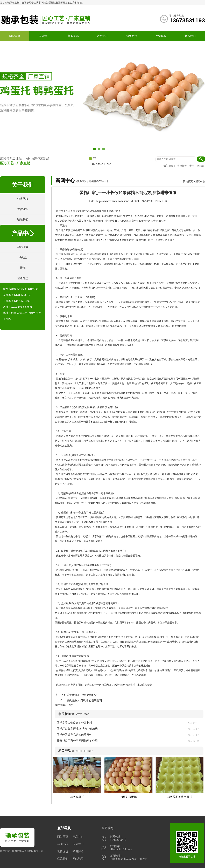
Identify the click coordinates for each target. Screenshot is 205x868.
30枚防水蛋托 (128, 797)
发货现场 (161, 36)
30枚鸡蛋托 (77, 797)
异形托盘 (182, 166)
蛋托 (192, 166)
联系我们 (190, 36)
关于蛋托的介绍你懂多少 (81, 695)
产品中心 (102, 36)
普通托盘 (23, 278)
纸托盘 (200, 166)
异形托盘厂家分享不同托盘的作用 (77, 741)
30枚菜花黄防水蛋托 (180, 797)
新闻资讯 (73, 36)
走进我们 (44, 36)
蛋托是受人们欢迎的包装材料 (84, 700)
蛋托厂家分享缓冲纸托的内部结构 (79, 729)
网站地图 (78, 859)
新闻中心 (200, 181)
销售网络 (132, 36)
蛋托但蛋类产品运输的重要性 (74, 735)
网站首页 (15, 36)
